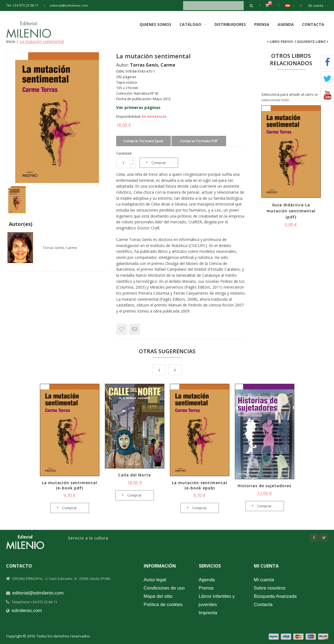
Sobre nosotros (270, 588)
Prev (159, 370)
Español (293, 6)
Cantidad (124, 153)
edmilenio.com (27, 611)
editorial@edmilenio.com (69, 5)
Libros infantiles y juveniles (217, 600)
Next (175, 370)
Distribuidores (230, 24)
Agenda (286, 24)
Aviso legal (155, 580)
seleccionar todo (275, 100)
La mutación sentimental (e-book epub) (199, 485)
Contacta (313, 24)
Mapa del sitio (158, 596)
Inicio (11, 41)
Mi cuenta (318, 6)
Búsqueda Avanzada (275, 596)
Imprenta (208, 613)
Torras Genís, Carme (60, 248)
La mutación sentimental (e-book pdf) (70, 485)
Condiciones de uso (164, 588)
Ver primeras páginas (138, 107)
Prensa (262, 24)
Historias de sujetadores (264, 486)
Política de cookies (163, 605)
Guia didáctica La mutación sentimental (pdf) (291, 211)
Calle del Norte (135, 475)
